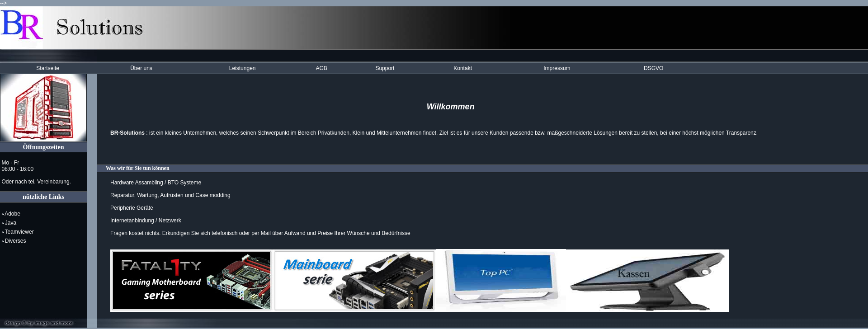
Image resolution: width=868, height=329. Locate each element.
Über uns (141, 68)
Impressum (557, 68)
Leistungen (243, 68)
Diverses (14, 241)
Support (385, 68)
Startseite (48, 68)
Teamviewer (18, 232)
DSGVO (653, 68)
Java (9, 223)
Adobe (11, 214)
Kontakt (463, 68)
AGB (321, 68)
